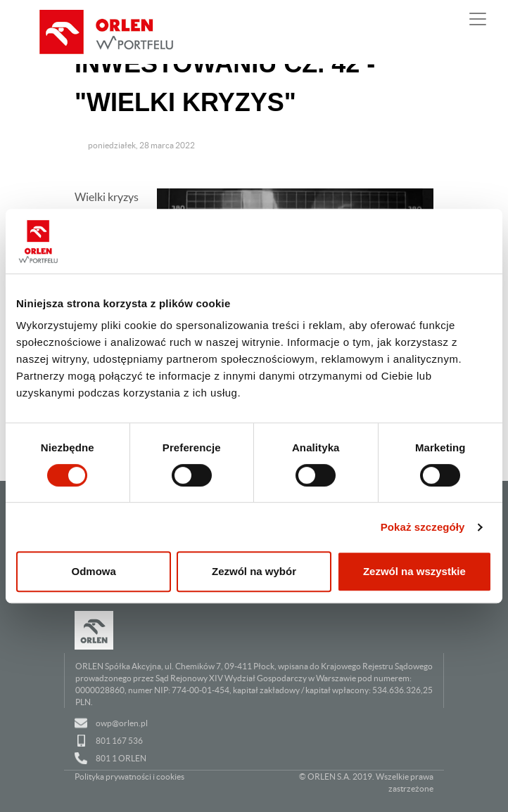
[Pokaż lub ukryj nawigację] (478, 19)
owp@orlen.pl (122, 723)
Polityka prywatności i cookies (129, 776)
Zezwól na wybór (254, 571)
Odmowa (94, 571)
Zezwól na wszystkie (414, 571)
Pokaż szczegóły (423, 527)
